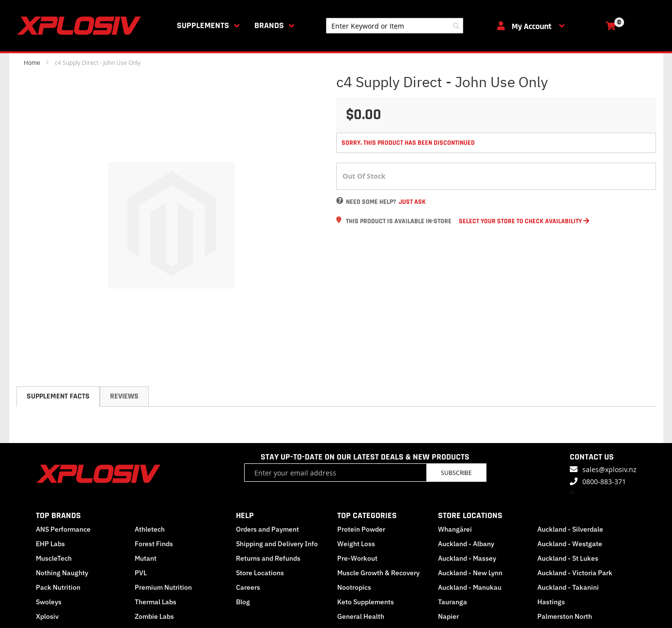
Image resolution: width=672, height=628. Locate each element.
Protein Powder (361, 529)
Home (32, 62)
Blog (243, 602)
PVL (141, 573)
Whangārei (455, 529)
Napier (448, 616)
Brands (269, 25)
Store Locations (260, 573)
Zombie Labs (154, 616)
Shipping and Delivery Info (277, 544)
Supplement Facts (58, 396)
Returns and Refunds (268, 558)
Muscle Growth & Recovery (378, 573)
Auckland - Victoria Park (575, 573)
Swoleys (49, 602)
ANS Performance (63, 529)
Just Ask (412, 202)
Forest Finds (154, 544)
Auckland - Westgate (570, 544)
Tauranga (453, 602)
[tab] (58, 397)
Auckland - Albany (466, 544)
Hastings (551, 602)
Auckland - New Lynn (470, 573)
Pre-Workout (357, 558)
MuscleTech (54, 558)
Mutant (146, 558)
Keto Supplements (366, 602)
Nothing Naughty (62, 573)
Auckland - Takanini (568, 587)
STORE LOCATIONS (470, 515)
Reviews (124, 396)
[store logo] (81, 26)
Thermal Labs (156, 602)
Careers (248, 587)
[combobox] (395, 26)
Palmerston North (565, 616)
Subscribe (456, 473)
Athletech (150, 529)
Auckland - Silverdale (570, 529)
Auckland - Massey (467, 558)
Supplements (203, 25)
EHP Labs (50, 544)
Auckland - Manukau (470, 587)
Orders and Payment (267, 529)
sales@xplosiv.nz (609, 469)
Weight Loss (356, 544)
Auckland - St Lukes (568, 558)
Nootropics (354, 587)
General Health (361, 616)
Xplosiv (47, 616)
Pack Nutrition (58, 587)
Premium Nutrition (163, 587)
